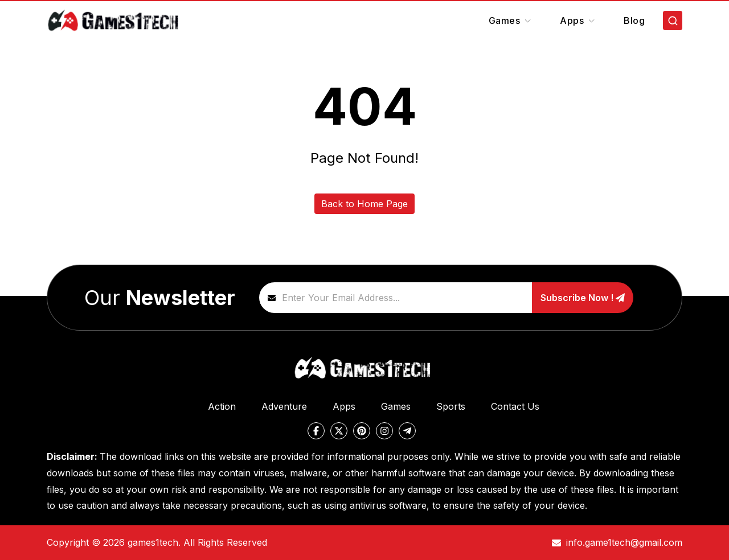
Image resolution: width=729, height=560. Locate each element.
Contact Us (515, 406)
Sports (451, 406)
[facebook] (316, 431)
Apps (578, 20)
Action (222, 406)
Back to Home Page (364, 204)
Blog (634, 20)
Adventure (284, 406)
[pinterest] (362, 431)
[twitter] (339, 431)
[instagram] (384, 431)
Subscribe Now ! (583, 298)
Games (511, 20)
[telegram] (407, 431)
